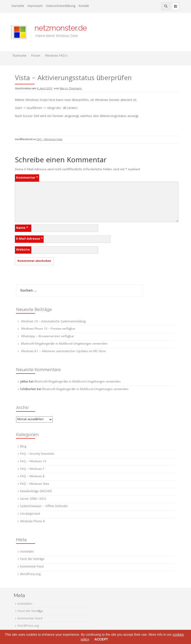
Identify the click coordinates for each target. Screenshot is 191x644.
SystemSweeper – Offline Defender (44, 507)
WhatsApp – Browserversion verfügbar (48, 337)
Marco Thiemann (71, 89)
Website (23, 250)
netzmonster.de (58, 28)
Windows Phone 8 (32, 522)
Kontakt (84, 6)
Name (22, 228)
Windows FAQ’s (56, 56)
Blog (23, 447)
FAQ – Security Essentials (37, 454)
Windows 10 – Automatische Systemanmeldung (53, 322)
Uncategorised (30, 514)
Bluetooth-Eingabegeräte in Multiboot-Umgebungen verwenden (64, 344)
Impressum (35, 6)
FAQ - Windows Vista (49, 140)
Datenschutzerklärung (61, 6)
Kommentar (27, 178)
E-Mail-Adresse (29, 239)
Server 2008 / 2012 (33, 499)
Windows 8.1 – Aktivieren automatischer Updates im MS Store (64, 352)
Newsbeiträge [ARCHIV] (36, 492)
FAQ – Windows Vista (35, 484)
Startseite (18, 6)
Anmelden (27, 552)
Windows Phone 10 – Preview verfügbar (48, 329)
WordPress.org (30, 574)
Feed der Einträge (32, 559)
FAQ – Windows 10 (33, 462)
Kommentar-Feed (32, 567)
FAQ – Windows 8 (32, 477)
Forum (36, 56)
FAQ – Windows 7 (32, 469)
